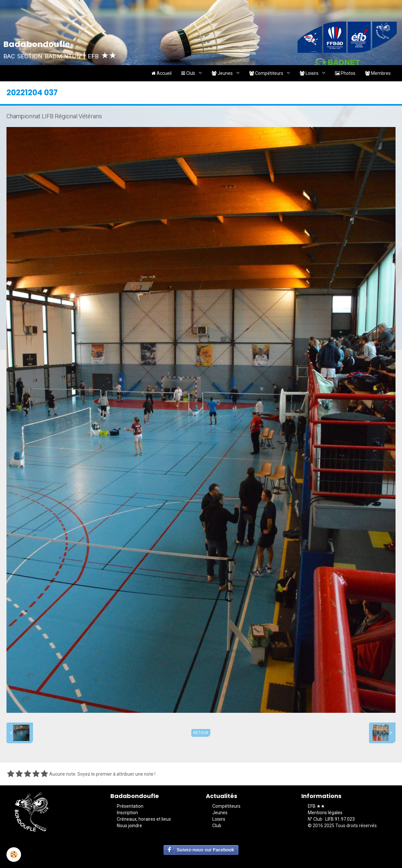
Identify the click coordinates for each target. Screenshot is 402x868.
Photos (345, 73)
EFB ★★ (316, 806)
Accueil (162, 73)
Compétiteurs (267, 73)
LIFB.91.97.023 (340, 819)
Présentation (130, 806)
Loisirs (310, 73)
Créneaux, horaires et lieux (144, 819)
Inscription (127, 813)
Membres (378, 73)
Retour (201, 733)
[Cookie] (14, 855)
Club (189, 73)
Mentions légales (325, 813)
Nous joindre (129, 826)
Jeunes (223, 73)
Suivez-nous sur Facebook (205, 850)
